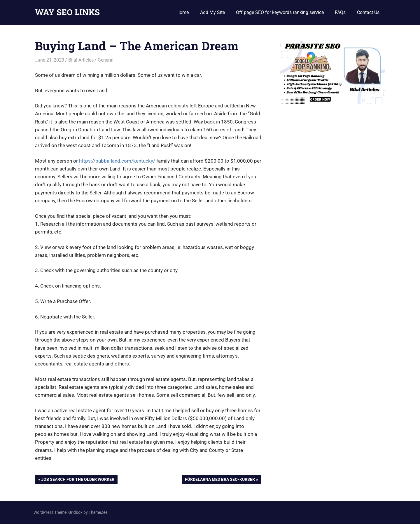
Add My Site (212, 12)
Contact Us (368, 12)
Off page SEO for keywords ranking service (280, 12)
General (106, 60)
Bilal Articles (81, 60)
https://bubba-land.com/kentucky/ (117, 161)
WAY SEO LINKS (67, 12)
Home (183, 12)
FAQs (340, 12)
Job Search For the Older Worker (78, 480)
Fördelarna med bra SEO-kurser (220, 480)
